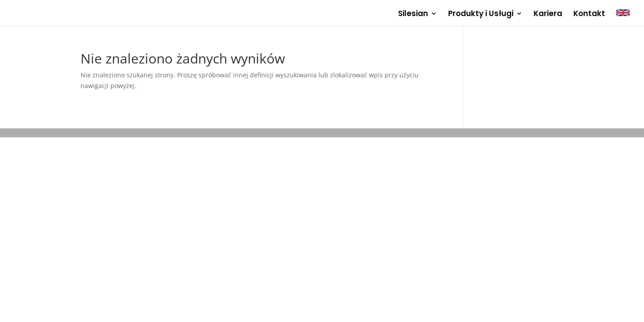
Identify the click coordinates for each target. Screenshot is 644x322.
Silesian (413, 15)
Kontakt (589, 15)
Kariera (548, 15)
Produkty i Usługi (481, 15)
